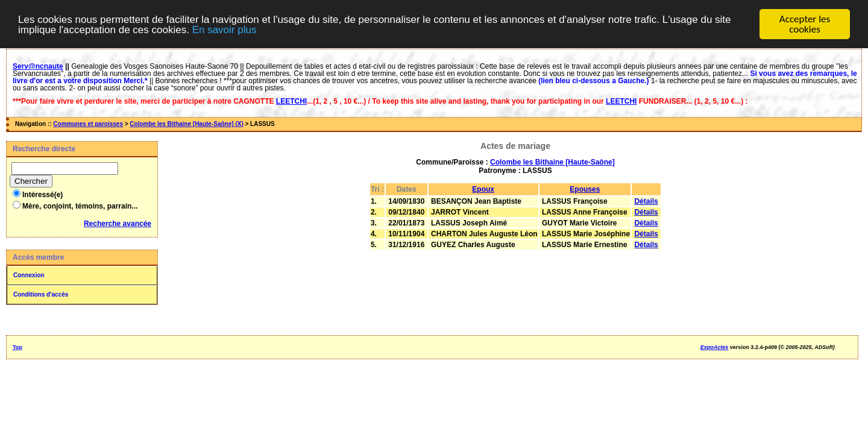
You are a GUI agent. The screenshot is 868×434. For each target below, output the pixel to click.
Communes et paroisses (88, 124)
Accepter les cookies (805, 24)
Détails (646, 201)
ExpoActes (715, 347)
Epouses (585, 189)
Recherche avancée (118, 224)
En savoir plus (225, 29)
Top (17, 347)
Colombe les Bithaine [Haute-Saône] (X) (186, 124)
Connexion (29, 275)
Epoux (483, 189)
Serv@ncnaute (38, 66)
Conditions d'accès (41, 294)
